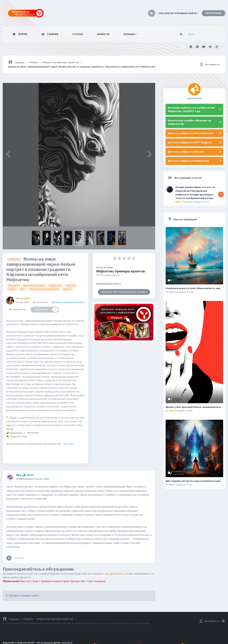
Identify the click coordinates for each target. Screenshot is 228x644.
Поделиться (18, 309)
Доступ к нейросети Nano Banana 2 (190, 133)
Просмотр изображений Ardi (68, 302)
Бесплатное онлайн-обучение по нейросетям (190, 122)
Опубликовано (33, 479)
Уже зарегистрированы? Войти (179, 13)
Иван (172, 485)
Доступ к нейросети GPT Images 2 (190, 142)
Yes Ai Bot (69, 444)
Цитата (19, 558)
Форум (22, 34)
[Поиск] (193, 34)
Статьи (78, 34)
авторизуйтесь (115, 574)
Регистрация (214, 13)
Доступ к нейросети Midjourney (188, 161)
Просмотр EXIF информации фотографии (124, 292)
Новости (103, 34)
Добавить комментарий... (23, 596)
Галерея (52, 34)
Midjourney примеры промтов (121, 271)
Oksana (173, 292)
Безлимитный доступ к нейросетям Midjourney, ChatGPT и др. (191, 110)
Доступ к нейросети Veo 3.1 (186, 152)
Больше (130, 34)
